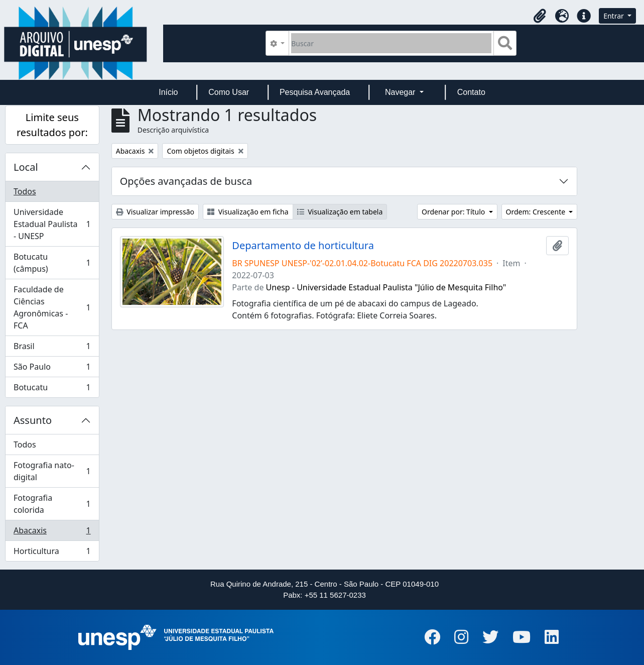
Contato (471, 92)
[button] (540, 16)
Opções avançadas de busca (186, 181)
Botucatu (52, 389)
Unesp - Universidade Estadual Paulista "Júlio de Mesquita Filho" (386, 287)
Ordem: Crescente (537, 212)
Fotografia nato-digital (52, 471)
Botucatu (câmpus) (52, 263)
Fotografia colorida (52, 504)
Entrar (614, 16)
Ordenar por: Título (454, 212)
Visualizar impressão (155, 212)
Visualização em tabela (340, 212)
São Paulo (52, 369)
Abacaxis (52, 533)
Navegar (401, 92)
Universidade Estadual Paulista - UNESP (52, 224)
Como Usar (229, 92)
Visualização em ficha (248, 212)
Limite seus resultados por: (52, 125)
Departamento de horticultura (303, 246)
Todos (25, 191)
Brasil (52, 348)
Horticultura (52, 553)
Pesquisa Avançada (315, 92)
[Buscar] (391, 43)
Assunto (33, 420)
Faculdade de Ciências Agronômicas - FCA (52, 307)
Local (26, 167)
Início (168, 92)
